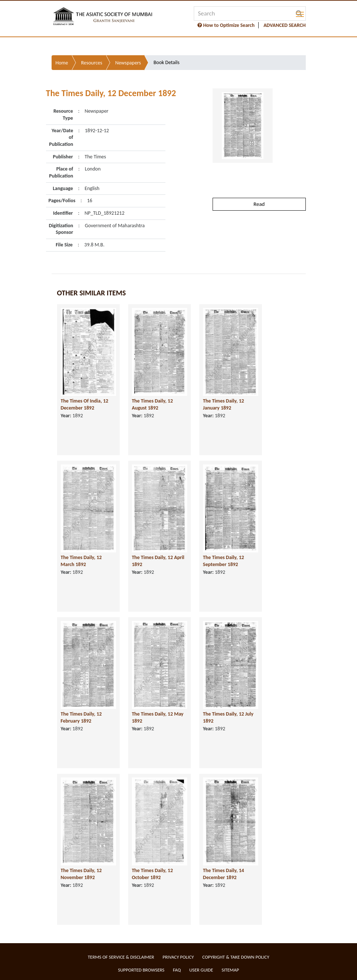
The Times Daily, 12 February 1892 (81, 717)
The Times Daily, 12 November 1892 (81, 874)
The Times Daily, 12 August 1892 (153, 404)
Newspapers (128, 63)
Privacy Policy (178, 957)
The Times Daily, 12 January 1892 (224, 404)
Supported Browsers (141, 970)
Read (259, 204)
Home (62, 63)
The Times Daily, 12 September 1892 (224, 561)
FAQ (177, 970)
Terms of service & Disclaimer (121, 957)
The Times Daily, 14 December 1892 (224, 874)
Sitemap (230, 970)
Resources (92, 63)
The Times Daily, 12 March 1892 (81, 561)
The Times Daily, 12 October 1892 (153, 874)
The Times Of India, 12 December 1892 (85, 404)
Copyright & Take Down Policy (236, 957)
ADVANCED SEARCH (284, 25)
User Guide (201, 970)
